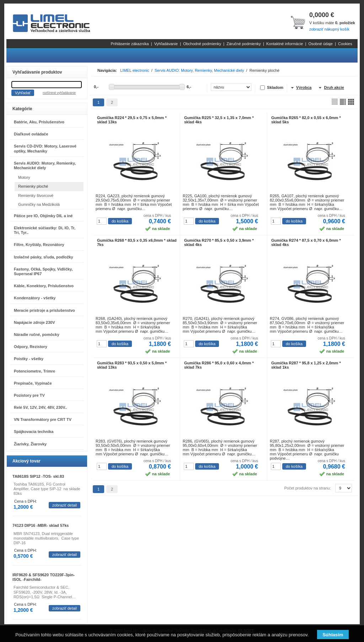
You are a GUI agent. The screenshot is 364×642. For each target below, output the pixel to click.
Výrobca (304, 87)
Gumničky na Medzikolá (39, 204)
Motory (24, 177)
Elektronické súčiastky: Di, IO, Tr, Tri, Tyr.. (45, 230)
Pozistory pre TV (29, 395)
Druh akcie (334, 87)
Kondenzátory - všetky (35, 298)
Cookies (345, 44)
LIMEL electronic (135, 70)
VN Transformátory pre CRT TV (43, 419)
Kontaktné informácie (285, 44)
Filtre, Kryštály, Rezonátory (39, 245)
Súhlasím (333, 635)
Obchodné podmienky (202, 44)
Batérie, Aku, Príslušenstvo (39, 122)
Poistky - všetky (29, 359)
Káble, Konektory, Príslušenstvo (44, 286)
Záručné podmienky (244, 44)
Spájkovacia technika (34, 432)
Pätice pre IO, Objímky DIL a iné (43, 216)
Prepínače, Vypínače (33, 383)
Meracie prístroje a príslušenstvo (44, 310)
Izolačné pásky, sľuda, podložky (44, 257)
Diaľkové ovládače (31, 134)
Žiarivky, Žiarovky (30, 444)
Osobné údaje (320, 44)
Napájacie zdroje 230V (34, 322)
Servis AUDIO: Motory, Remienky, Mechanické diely (45, 165)
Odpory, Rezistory (31, 347)
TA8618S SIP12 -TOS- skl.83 (38, 476)
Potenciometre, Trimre (34, 371)
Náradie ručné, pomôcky (37, 335)
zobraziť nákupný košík (329, 29)
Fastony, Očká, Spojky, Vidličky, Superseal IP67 (43, 271)
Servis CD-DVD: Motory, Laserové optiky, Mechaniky (45, 148)
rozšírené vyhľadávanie (59, 93)
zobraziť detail (65, 505)
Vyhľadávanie (166, 44)
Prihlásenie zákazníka (130, 44)
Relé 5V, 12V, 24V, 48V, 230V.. (41, 407)
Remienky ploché (33, 186)
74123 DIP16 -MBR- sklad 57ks (41, 525)
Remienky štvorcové (36, 196)
